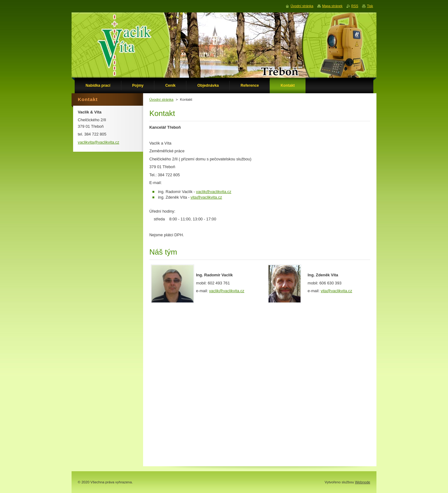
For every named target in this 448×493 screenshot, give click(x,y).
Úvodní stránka (161, 99)
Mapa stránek (332, 6)
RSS (355, 6)
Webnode (363, 482)
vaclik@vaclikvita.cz (214, 192)
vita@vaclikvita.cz (206, 197)
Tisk (370, 6)
